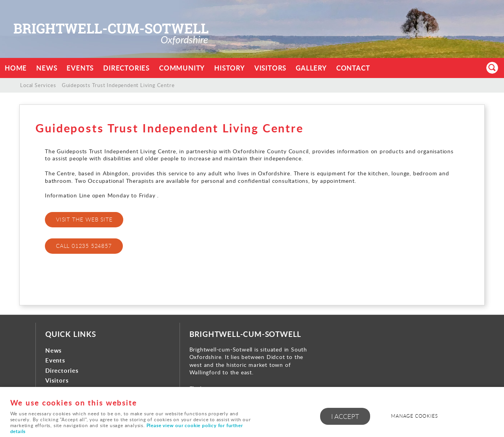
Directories (126, 68)
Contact (353, 68)
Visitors (270, 68)
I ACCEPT (345, 416)
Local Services (38, 85)
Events (80, 68)
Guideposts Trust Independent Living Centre (118, 85)
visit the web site (84, 219)
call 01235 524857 (84, 246)
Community (182, 68)
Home (16, 68)
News (47, 68)
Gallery (311, 68)
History (230, 68)
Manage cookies (414, 416)
